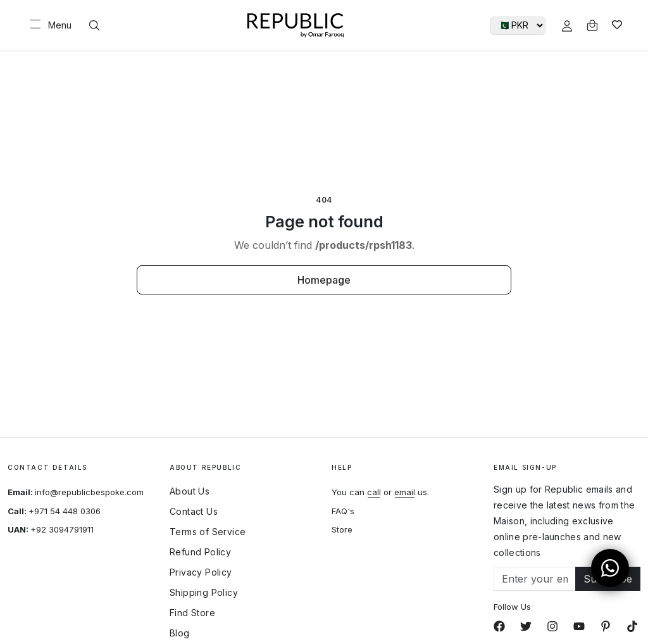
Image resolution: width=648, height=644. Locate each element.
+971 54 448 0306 (65, 511)
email (405, 492)
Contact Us (194, 512)
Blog (180, 633)
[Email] (535, 579)
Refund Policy (200, 552)
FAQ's (343, 511)
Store (342, 529)
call (374, 492)
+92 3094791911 (62, 529)
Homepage (324, 280)
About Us (190, 491)
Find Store (192, 613)
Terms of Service (208, 532)
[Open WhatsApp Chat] (610, 568)
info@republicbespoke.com (89, 492)
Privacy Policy (201, 572)
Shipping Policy (204, 593)
